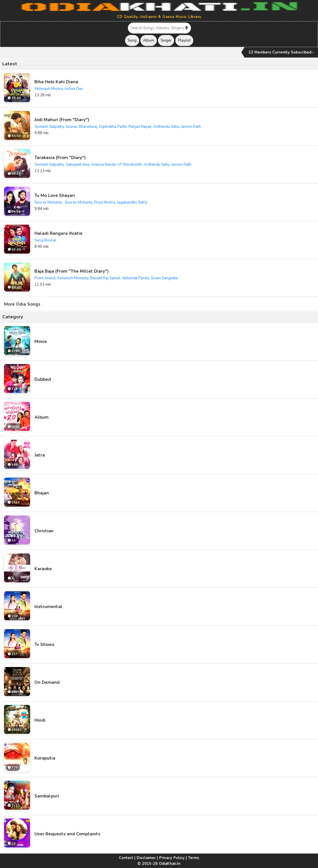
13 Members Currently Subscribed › (281, 52)
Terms (194, 858)
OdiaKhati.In (170, 864)
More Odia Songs (24, 304)
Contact (126, 858)
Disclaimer (146, 858)
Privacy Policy (172, 858)
